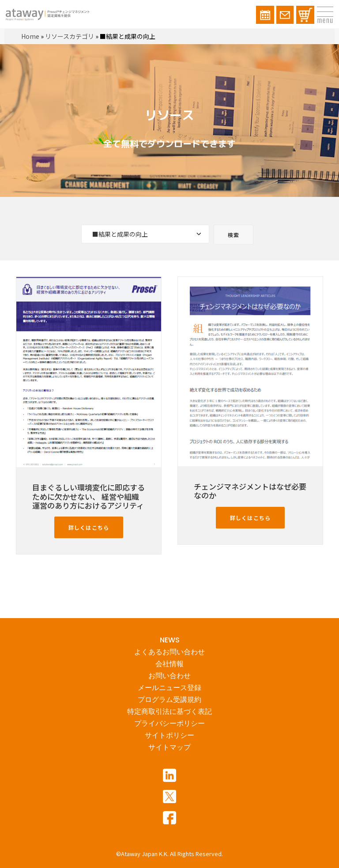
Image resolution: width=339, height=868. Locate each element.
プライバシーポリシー (169, 723)
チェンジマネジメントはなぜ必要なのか (250, 491)
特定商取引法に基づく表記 (169, 711)
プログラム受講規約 (169, 700)
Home (30, 36)
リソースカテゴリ (70, 36)
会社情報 (169, 664)
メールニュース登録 (169, 688)
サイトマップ (169, 747)
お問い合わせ (169, 676)
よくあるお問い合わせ (169, 652)
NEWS (170, 640)
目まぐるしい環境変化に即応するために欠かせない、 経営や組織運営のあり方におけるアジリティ (89, 496)
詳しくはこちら (89, 527)
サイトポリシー (169, 735)
